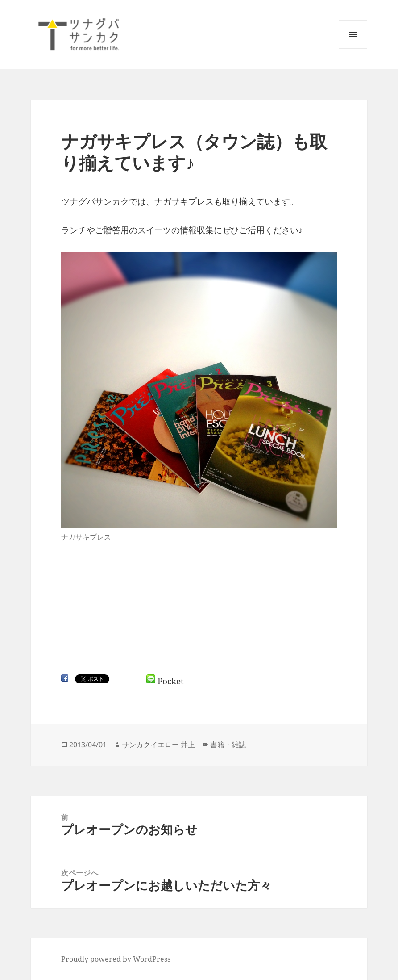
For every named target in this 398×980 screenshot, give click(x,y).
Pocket (171, 681)
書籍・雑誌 (228, 745)
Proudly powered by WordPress (116, 959)
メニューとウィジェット (353, 48)
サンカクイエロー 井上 (158, 745)
